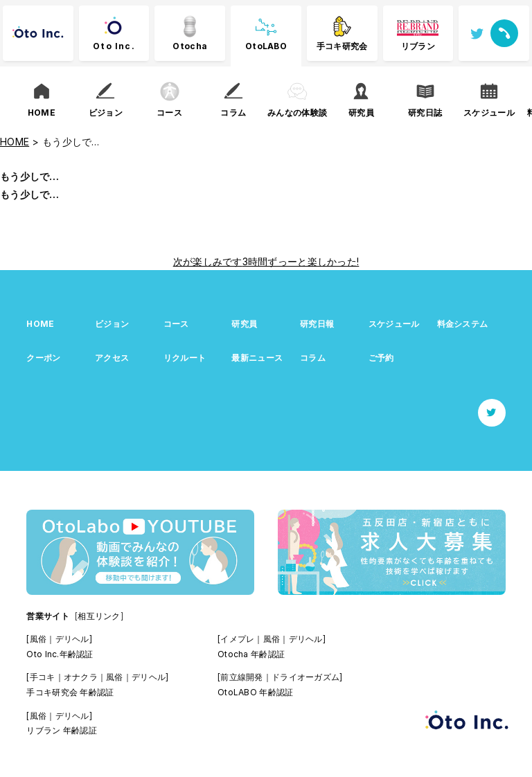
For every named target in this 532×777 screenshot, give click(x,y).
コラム (313, 358)
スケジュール (394, 324)
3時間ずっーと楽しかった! (301, 261)
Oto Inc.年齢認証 (60, 654)
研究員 (244, 324)
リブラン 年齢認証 (62, 730)
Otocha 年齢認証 (251, 654)
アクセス (112, 358)
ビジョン (112, 324)
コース (176, 324)
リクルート (185, 358)
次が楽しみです (208, 261)
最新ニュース (257, 358)
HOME (40, 324)
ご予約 (381, 358)
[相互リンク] (99, 616)
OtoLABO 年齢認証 (255, 692)
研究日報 (317, 324)
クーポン (43, 358)
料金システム (463, 324)
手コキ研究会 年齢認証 (70, 692)
